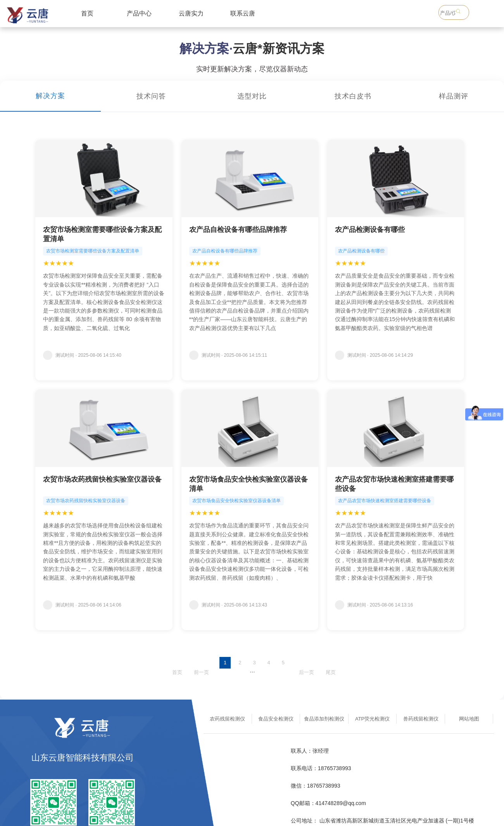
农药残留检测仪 (227, 719)
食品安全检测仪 (276, 719)
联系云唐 (243, 13)
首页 (87, 13)
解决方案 (50, 96)
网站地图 (469, 719)
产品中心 (139, 13)
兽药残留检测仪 (421, 719)
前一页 (201, 672)
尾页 (331, 672)
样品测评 (454, 96)
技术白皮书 (353, 96)
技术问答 (151, 96)
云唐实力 (191, 13)
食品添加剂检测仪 (324, 719)
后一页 (306, 672)
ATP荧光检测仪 (372, 719)
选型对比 (252, 96)
